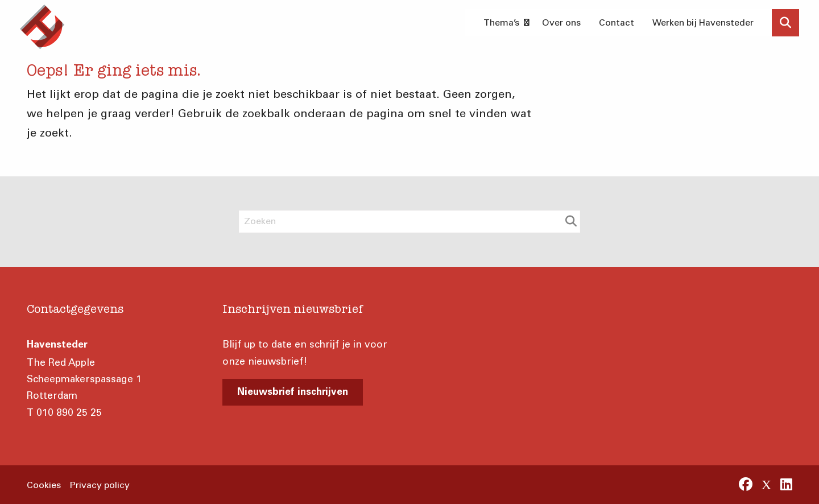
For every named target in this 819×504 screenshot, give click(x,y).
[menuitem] (504, 23)
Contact (617, 22)
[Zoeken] (409, 222)
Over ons (561, 22)
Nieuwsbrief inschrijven (293, 393)
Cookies (44, 485)
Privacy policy (100, 485)
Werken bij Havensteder (703, 22)
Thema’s (506, 22)
